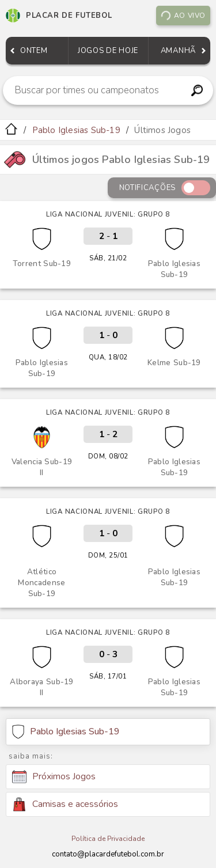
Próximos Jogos (54, 777)
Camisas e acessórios (65, 804)
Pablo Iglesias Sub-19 (76, 130)
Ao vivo (183, 16)
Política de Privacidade (108, 839)
